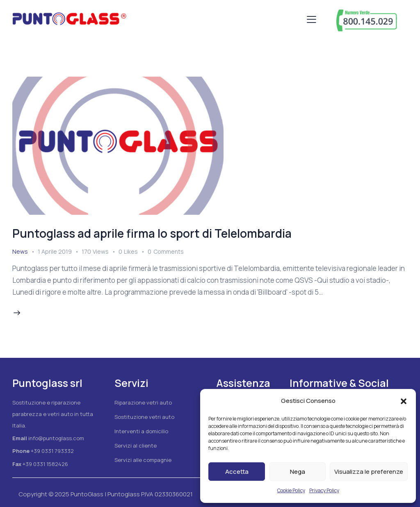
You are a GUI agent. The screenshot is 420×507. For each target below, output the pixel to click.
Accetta (237, 472)
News (20, 251)
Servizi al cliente (136, 446)
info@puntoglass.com (56, 438)
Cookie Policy (291, 490)
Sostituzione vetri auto (144, 417)
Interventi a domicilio (141, 431)
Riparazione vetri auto (143, 402)
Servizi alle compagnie (143, 460)
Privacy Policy (324, 490)
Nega (298, 472)
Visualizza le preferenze (369, 472)
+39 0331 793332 (52, 451)
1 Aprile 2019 (55, 251)
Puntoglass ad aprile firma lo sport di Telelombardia (152, 233)
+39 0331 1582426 (45, 464)
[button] (404, 401)
